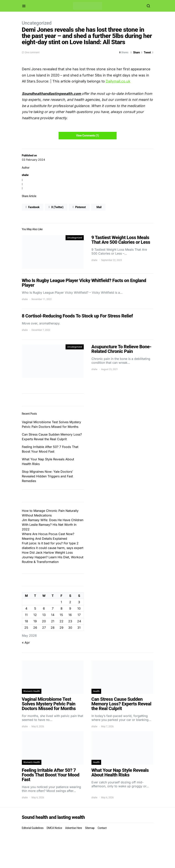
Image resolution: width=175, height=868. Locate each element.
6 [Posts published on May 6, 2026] (44, 608)
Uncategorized (37, 23)
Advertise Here (74, 828)
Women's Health (32, 691)
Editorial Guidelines (33, 828)
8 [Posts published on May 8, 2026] (61, 608)
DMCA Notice (54, 828)
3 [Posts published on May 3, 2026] (79, 602)
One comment (32, 52)
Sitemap (90, 828)
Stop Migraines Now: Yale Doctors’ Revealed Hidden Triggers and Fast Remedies (47, 476)
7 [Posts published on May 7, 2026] (53, 608)
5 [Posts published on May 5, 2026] (35, 608)
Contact (102, 828)
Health (96, 691)
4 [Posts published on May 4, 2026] (26, 608)
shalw (25, 175)
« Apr (26, 642)
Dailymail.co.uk (118, 81)
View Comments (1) (87, 136)
